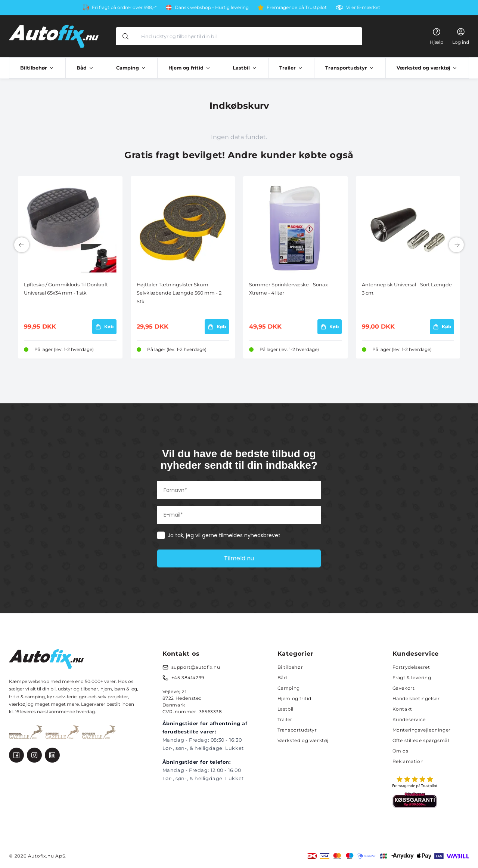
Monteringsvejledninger (422, 730)
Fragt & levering (412, 678)
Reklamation (408, 761)
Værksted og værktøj (303, 740)
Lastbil (285, 709)
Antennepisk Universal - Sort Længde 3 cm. (407, 289)
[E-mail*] (239, 515)
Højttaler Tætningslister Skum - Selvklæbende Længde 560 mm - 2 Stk (179, 293)
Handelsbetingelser (416, 698)
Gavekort (404, 688)
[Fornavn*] (239, 490)
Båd (282, 678)
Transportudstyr (297, 730)
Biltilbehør (290, 667)
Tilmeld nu (239, 558)
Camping (289, 688)
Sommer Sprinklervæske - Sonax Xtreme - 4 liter (288, 289)
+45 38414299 (188, 678)
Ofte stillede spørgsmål (421, 740)
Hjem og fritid (294, 698)
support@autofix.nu (196, 667)
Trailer (285, 719)
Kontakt (402, 709)
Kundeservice (409, 719)
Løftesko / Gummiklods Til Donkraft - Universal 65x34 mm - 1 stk (67, 289)
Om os (401, 751)
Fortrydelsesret (411, 667)
